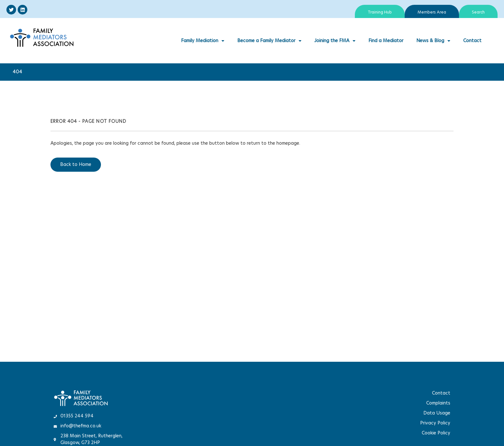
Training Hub (380, 12)
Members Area (432, 12)
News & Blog (433, 41)
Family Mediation (203, 41)
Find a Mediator (386, 41)
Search (478, 12)
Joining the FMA (335, 41)
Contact (472, 41)
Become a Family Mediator (269, 41)
